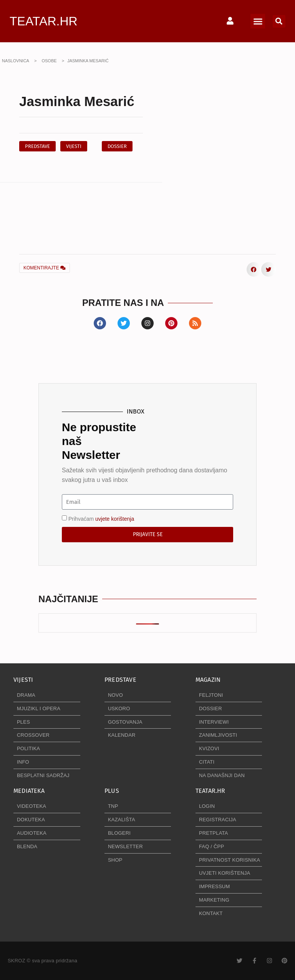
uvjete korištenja (115, 519)
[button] (258, 21)
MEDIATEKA (29, 791)
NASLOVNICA (16, 61)
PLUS (112, 791)
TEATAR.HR (44, 21)
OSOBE (49, 61)
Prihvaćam (101, 519)
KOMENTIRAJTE (45, 268)
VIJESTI (23, 680)
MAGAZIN (208, 680)
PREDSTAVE (120, 680)
